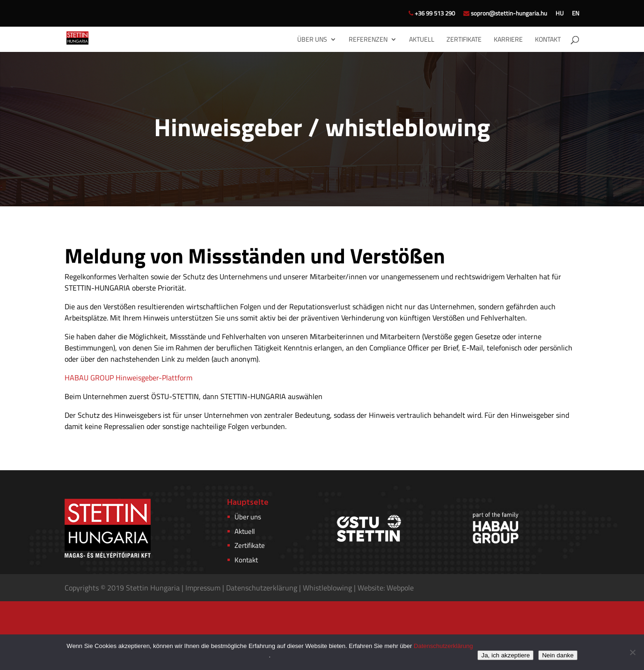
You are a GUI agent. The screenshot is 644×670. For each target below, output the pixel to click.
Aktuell (422, 40)
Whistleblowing (327, 588)
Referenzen (368, 40)
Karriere (508, 40)
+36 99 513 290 (432, 14)
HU (560, 14)
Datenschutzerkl (252, 588)
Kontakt (548, 40)
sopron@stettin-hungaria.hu (505, 14)
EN (576, 14)
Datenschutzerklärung (443, 646)
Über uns (312, 40)
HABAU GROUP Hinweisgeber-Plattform (128, 378)
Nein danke (558, 655)
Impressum (204, 588)
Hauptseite (248, 503)
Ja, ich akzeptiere (505, 655)
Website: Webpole (386, 588)
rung (290, 588)
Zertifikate (464, 40)
